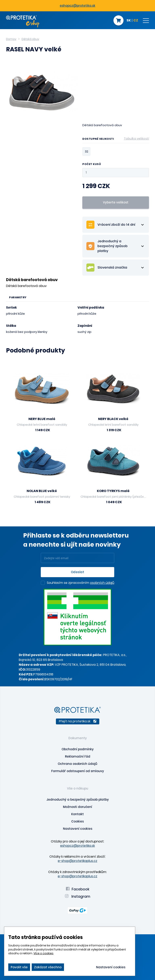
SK (129, 21)
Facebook (78, 889)
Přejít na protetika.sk (78, 721)
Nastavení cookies (78, 829)
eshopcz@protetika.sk (77, 6)
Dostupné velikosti (116, 140)
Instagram (77, 896)
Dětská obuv (30, 39)
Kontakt (77, 814)
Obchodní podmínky (78, 749)
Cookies (77, 821)
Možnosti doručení (77, 807)
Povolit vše (19, 967)
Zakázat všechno (48, 967)
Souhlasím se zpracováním (81, 583)
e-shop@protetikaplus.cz (77, 861)
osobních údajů (102, 583)
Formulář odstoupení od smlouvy (78, 771)
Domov (11, 39)
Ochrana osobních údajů (77, 764)
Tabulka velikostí (137, 139)
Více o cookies (43, 953)
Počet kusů (92, 164)
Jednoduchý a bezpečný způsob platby (78, 800)
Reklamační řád (78, 756)
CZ (136, 21)
